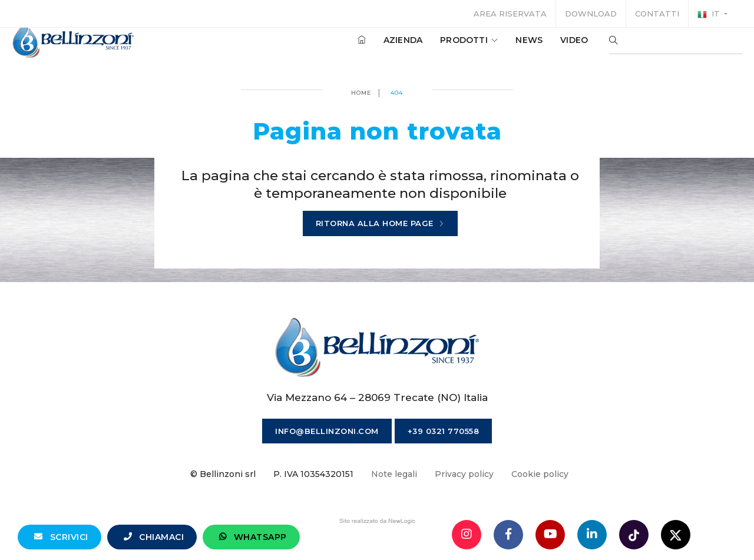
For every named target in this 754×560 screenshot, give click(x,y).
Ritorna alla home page (380, 224)
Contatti (657, 14)
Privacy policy (464, 474)
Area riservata (510, 14)
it (710, 14)
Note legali (394, 474)
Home (361, 93)
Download (591, 14)
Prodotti (458, 47)
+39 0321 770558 (444, 431)
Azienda (392, 47)
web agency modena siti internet (377, 521)
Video (563, 47)
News (518, 47)
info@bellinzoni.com (327, 431)
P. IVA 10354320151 (313, 474)
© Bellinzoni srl (223, 474)
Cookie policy (540, 474)
